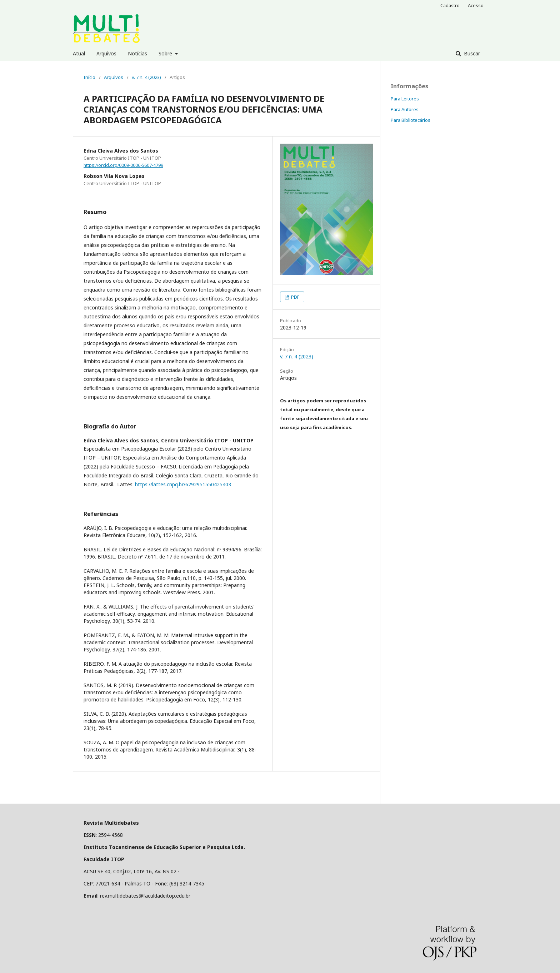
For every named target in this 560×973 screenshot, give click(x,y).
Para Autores (405, 109)
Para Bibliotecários (411, 120)
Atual (79, 53)
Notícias (137, 53)
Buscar (471, 53)
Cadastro (450, 5)
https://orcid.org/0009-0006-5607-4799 (123, 165)
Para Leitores (405, 99)
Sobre (166, 53)
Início (89, 77)
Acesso (476, 5)
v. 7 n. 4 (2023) (146, 77)
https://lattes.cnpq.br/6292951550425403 (183, 484)
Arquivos (106, 53)
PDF (295, 297)
